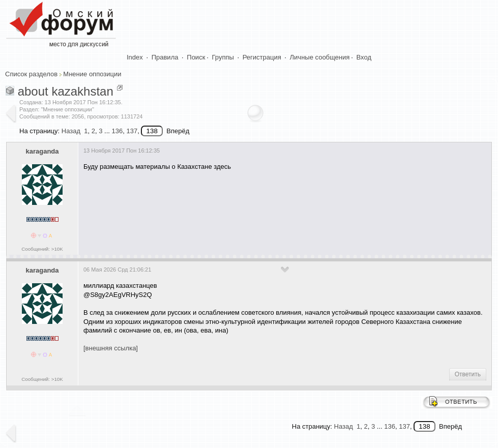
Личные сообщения (320, 57)
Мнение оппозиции (92, 74)
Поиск (196, 57)
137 (132, 131)
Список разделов (31, 74)
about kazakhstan (66, 91)
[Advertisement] (269, 210)
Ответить (468, 374)
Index (135, 57)
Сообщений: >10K (42, 249)
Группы (223, 57)
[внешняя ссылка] (111, 348)
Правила (165, 57)
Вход (364, 57)
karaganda (42, 151)
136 (117, 131)
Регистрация (262, 57)
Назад (71, 131)
